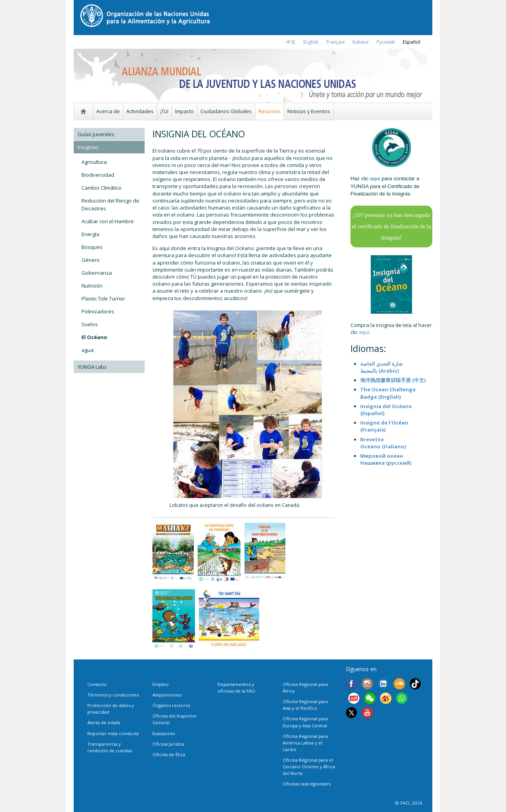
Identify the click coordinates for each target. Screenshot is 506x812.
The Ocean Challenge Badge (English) (388, 393)
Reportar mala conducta (113, 733)
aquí (364, 332)
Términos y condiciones (113, 695)
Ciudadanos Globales (226, 111)
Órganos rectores (171, 705)
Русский (386, 42)
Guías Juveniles (96, 134)
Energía (90, 234)
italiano (361, 42)
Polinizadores (98, 311)
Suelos (90, 324)
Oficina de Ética (169, 754)
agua (88, 350)
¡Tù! (164, 111)
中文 (291, 42)
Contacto (97, 684)
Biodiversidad (98, 175)
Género (91, 260)
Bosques (92, 247)
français (335, 42)
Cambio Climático (102, 188)
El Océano (94, 337)
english (311, 42)
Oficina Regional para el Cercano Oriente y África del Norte (309, 767)
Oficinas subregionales (307, 784)
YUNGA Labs (92, 367)
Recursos (270, 111)
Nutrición (92, 286)
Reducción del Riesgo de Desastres (110, 204)
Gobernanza (97, 273)
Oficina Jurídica (168, 744)
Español (411, 42)
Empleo (161, 684)
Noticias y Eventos (309, 111)
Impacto (184, 111)
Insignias (88, 147)
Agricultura (94, 162)
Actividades (140, 111)
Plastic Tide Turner (103, 299)
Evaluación (164, 733)
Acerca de (108, 111)
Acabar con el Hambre (108, 221)
